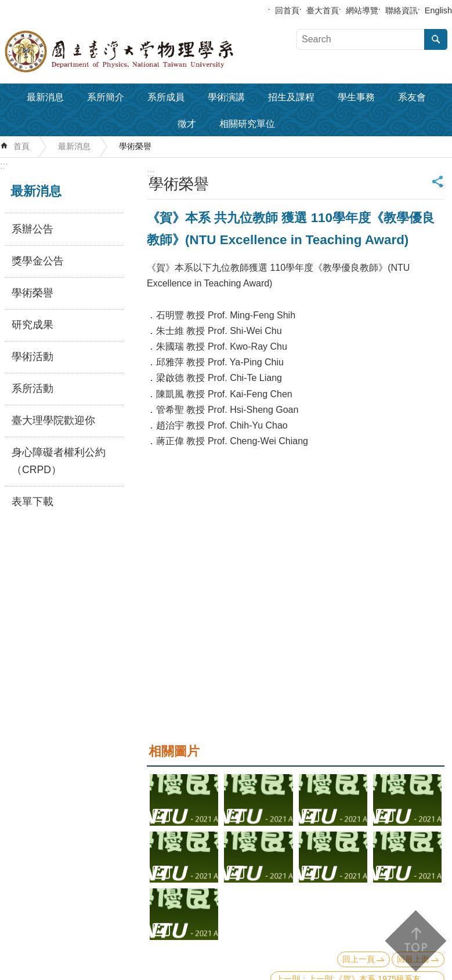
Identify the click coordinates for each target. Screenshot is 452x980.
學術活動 (32, 357)
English (438, 10)
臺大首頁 (323, 10)
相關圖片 (174, 751)
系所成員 (166, 97)
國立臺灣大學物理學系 (145, 52)
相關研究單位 (247, 124)
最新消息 (45, 97)
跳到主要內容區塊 (6, 6)
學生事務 (356, 97)
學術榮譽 (135, 146)
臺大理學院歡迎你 (53, 420)
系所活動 (32, 389)
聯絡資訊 (402, 10)
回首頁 (287, 10)
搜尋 (436, 39)
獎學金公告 (38, 261)
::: (4, 166)
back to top (415, 941)
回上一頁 (359, 959)
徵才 (187, 124)
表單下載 (32, 502)
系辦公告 (32, 229)
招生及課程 (291, 97)
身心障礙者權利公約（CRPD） (59, 461)
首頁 (21, 146)
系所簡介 (106, 97)
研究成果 (32, 325)
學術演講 (226, 97)
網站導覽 (362, 10)
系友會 (412, 97)
